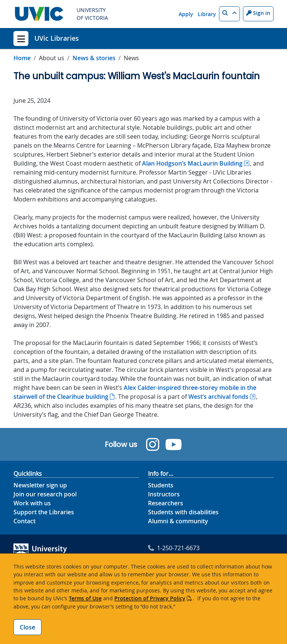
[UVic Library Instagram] (153, 444)
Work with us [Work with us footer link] (32, 503)
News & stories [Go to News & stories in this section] (94, 58)
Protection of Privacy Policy (150, 598)
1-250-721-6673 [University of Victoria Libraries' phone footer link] (174, 548)
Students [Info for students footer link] (161, 485)
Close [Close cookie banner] (27, 627)
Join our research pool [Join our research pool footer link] (45, 494)
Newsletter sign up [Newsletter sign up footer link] (40, 485)
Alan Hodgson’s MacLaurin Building (192, 163)
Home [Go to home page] (22, 58)
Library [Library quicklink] (207, 14)
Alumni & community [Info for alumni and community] (178, 521)
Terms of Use (85, 598)
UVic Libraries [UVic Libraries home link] (57, 38)
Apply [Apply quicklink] (186, 14)
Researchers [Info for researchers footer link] (166, 503)
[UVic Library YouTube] (174, 444)
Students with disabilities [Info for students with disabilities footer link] (183, 512)
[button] (229, 14)
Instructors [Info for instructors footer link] (164, 494)
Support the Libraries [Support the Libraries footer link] (44, 512)
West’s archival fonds (218, 397)
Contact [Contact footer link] (24, 521)
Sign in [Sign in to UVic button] (258, 13)
